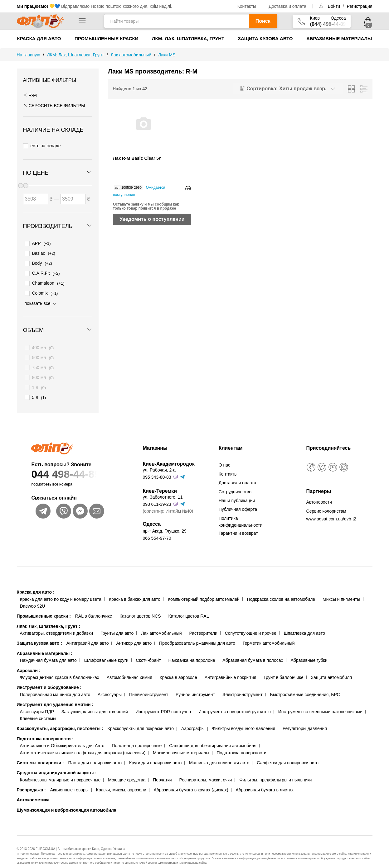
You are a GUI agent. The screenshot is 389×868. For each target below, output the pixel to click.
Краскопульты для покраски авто (141, 721)
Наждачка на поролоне (192, 652)
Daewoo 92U (33, 598)
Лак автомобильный (161, 625)
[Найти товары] (176, 21)
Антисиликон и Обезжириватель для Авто (62, 738)
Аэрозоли (29, 662)
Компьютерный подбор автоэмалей (204, 591)
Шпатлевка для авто (304, 625)
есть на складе (42, 145)
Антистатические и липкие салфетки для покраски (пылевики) (83, 745)
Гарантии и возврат (238, 525)
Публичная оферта (238, 501)
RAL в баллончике (94, 608)
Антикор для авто (134, 635)
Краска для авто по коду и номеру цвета (61, 591)
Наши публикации (237, 493)
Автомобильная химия (129, 670)
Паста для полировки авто (95, 755)
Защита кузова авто (265, 38)
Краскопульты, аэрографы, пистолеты (60, 721)
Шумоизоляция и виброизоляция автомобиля (67, 802)
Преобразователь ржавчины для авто (197, 635)
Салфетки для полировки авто (288, 755)
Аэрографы (193, 721)
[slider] (26, 183)
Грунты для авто (117, 625)
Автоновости (319, 494)
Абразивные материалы (339, 38)
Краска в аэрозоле (178, 670)
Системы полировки (40, 755)
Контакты (247, 6)
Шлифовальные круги (106, 652)
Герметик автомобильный (269, 635)
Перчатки (162, 772)
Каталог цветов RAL (188, 608)
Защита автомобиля (331, 670)
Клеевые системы (38, 711)
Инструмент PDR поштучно (163, 704)
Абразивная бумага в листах (265, 782)
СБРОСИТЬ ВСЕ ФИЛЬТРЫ (54, 106)
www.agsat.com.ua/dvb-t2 (331, 511)
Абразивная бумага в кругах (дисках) (191, 782)
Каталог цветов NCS (140, 608)
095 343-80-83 (157, 469)
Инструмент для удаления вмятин (55, 697)
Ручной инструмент (195, 687)
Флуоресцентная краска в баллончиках (60, 670)
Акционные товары (69, 782)
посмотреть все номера (52, 477)
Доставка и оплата (287, 6)
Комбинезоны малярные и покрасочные (60, 772)
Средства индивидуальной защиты (57, 765)
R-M (30, 95)
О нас (224, 457)
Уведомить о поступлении (152, 219)
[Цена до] (73, 196)
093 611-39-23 (157, 496)
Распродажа (31, 782)
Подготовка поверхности (45, 731)
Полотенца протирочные (137, 738)
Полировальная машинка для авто (55, 687)
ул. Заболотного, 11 (163, 489)
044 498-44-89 (75, 466)
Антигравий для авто (88, 635)
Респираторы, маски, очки (206, 772)
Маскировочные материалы (181, 745)
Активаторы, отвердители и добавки (57, 625)
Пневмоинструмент (149, 687)
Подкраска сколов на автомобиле (281, 591)
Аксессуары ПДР (37, 704)
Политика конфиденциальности (241, 514)
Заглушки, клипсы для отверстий (95, 704)
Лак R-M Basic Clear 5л (137, 158)
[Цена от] (36, 196)
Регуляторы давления (305, 721)
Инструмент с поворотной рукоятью (235, 704)
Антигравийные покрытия (231, 670)
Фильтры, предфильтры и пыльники (275, 772)
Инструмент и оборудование (49, 680)
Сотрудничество (235, 484)
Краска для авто (39, 38)
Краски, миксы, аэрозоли (121, 782)
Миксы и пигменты (341, 591)
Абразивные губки (309, 652)
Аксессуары (110, 687)
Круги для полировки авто (155, 755)
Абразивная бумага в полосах (253, 652)
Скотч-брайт (148, 652)
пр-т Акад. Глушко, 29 (164, 523)
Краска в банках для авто (135, 591)
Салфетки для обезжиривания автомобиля (213, 738)
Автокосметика (33, 792)
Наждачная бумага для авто (48, 652)
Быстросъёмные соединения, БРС (305, 687)
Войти (335, 6)
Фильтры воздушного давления (243, 721)
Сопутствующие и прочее (251, 625)
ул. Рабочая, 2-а (159, 462)
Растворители (203, 625)
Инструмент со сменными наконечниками (320, 704)
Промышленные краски (107, 38)
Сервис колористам (326, 503)
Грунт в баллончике (283, 670)
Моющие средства (127, 772)
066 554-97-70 (157, 530)
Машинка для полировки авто (219, 755)
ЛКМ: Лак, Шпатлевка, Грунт (188, 38)
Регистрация (360, 6)
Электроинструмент (243, 687)
